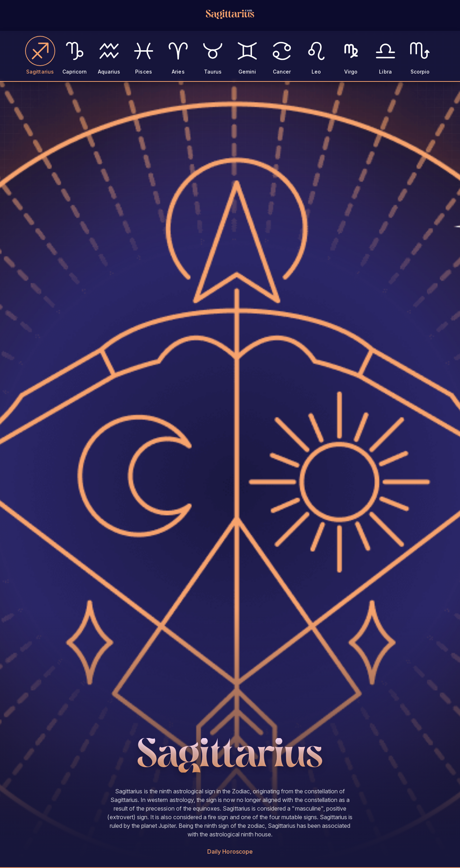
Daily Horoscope (230, 851)
